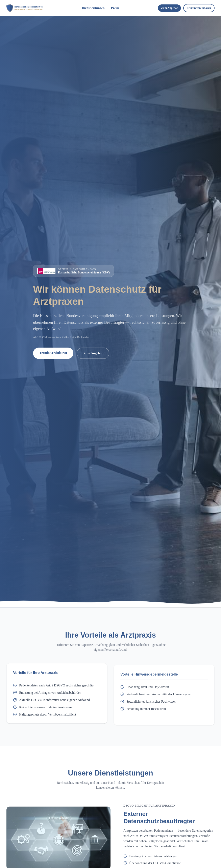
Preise (115, 8)
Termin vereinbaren (199, 8)
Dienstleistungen (93, 8)
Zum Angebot (169, 8)
